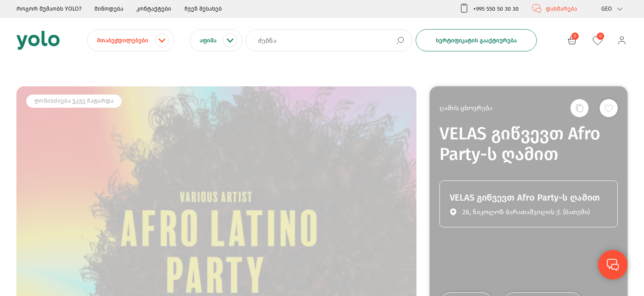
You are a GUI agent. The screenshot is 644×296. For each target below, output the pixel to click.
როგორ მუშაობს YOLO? (49, 9)
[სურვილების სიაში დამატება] (609, 108)
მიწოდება (109, 9)
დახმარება (554, 9)
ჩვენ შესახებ (203, 9)
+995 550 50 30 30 (489, 9)
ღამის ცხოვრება (466, 108)
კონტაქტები (154, 9)
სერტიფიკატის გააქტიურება (476, 40)
